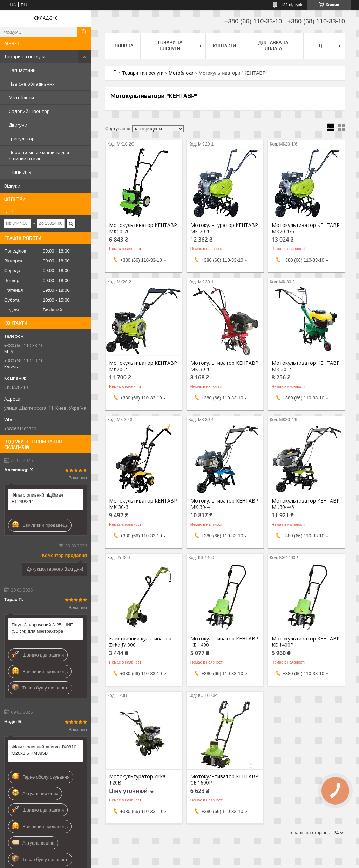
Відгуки (12, 186)
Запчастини (22, 70)
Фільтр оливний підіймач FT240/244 (37, 498)
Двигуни (18, 125)
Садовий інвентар (29, 111)
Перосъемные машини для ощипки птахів (39, 155)
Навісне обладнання (32, 84)
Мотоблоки (21, 97)
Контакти (224, 46)
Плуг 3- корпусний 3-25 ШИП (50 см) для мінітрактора (42, 628)
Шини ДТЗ (20, 172)
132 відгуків (292, 5)
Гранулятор (22, 139)
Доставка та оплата (273, 45)
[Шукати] (84, 32)
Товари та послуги (25, 56)
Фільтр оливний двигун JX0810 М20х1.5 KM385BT (44, 750)
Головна (123, 46)
